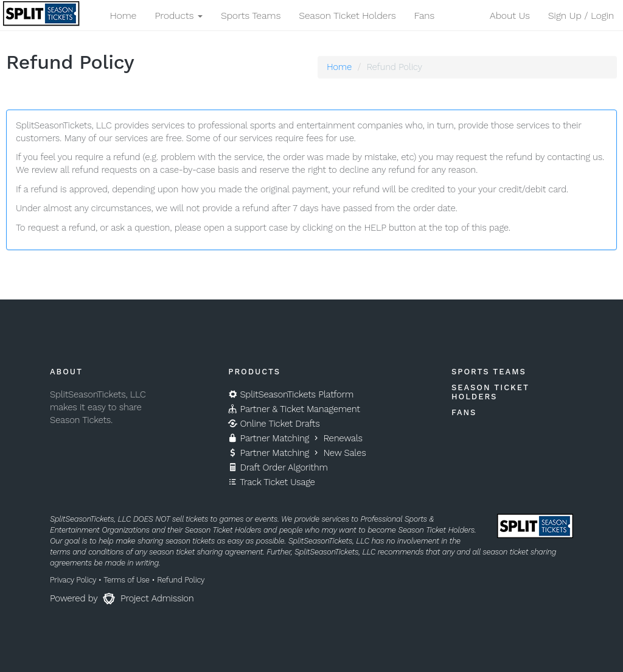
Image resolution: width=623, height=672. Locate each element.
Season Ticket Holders (347, 16)
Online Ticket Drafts (274, 424)
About (66, 372)
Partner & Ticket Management (294, 409)
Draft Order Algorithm (278, 467)
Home (123, 16)
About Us (510, 16)
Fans (424, 16)
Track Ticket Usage (271, 482)
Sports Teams (251, 16)
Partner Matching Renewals (295, 438)
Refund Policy (181, 580)
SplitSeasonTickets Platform (291, 394)
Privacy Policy (73, 580)
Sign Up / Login (581, 16)
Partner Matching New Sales (297, 453)
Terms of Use (126, 580)
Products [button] (179, 16)
